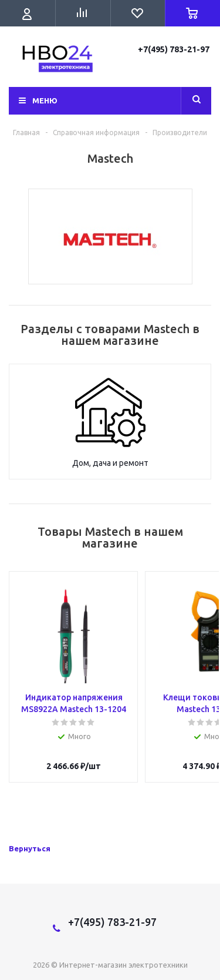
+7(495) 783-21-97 (175, 49)
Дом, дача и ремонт (110, 463)
